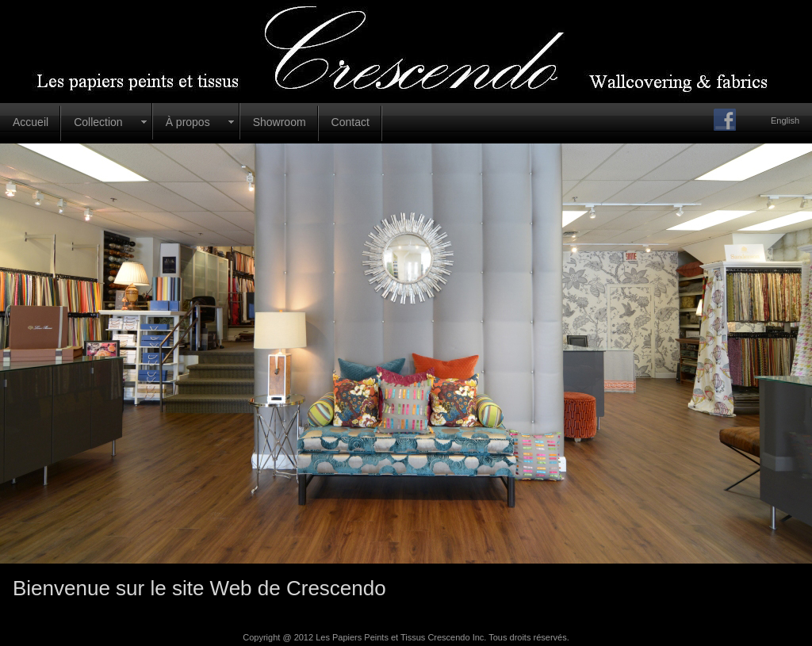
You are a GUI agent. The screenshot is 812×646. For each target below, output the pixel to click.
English (785, 120)
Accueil (31, 122)
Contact (350, 122)
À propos (188, 122)
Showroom (280, 122)
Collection (98, 122)
